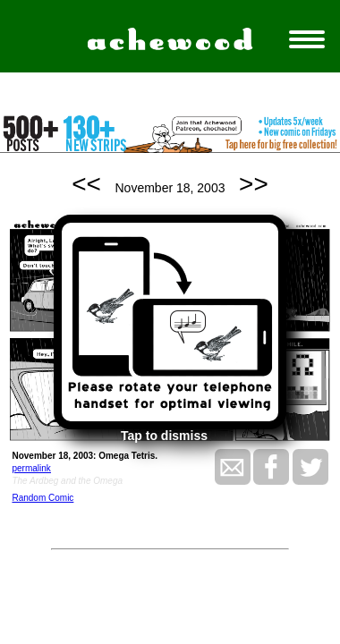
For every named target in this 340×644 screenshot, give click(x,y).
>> (254, 184)
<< (86, 184)
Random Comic (42, 498)
